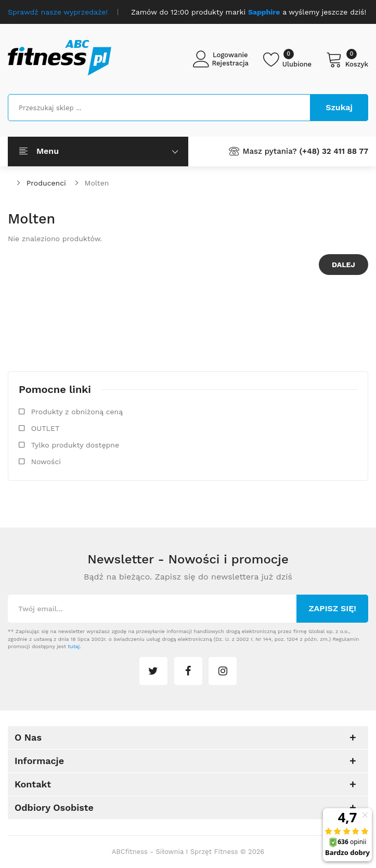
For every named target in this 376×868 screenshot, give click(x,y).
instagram (223, 671)
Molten (97, 183)
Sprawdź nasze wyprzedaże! (58, 12)
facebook (188, 671)
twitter (153, 671)
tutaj (74, 646)
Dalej (343, 265)
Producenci (46, 183)
